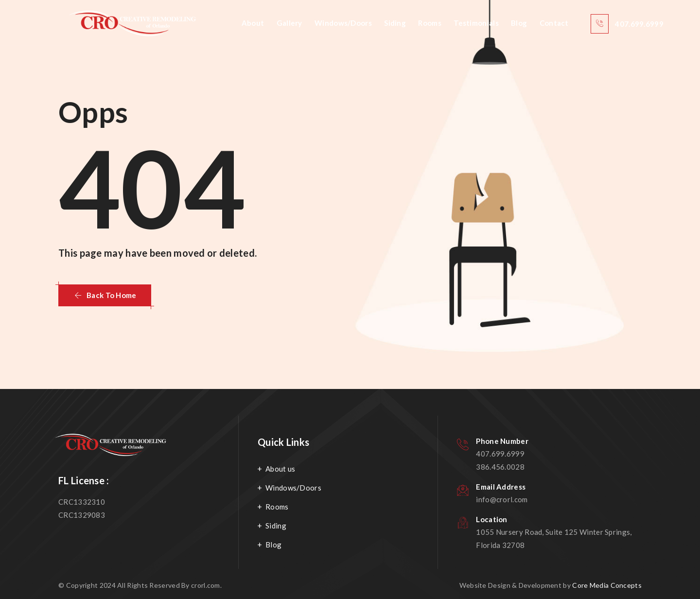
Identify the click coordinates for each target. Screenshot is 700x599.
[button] (105, 295)
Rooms (430, 23)
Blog (519, 23)
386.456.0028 (500, 467)
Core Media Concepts (607, 585)
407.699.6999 (500, 454)
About (253, 23)
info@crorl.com (502, 499)
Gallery (289, 23)
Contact (554, 23)
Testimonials (476, 23)
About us (280, 469)
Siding (395, 23)
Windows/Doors (343, 23)
